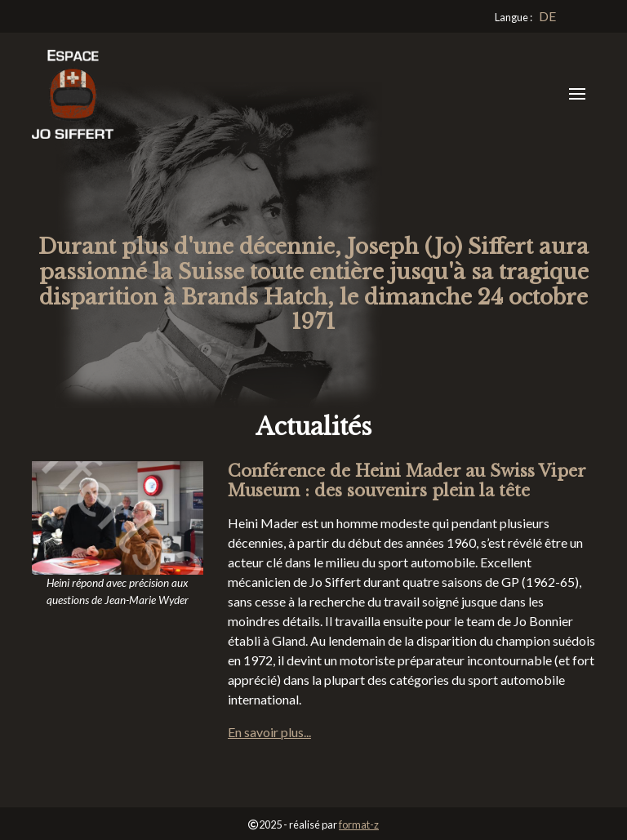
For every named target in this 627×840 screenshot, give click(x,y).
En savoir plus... (269, 732)
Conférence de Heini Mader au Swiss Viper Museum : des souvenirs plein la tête (407, 481)
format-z (359, 824)
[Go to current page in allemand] (547, 16)
